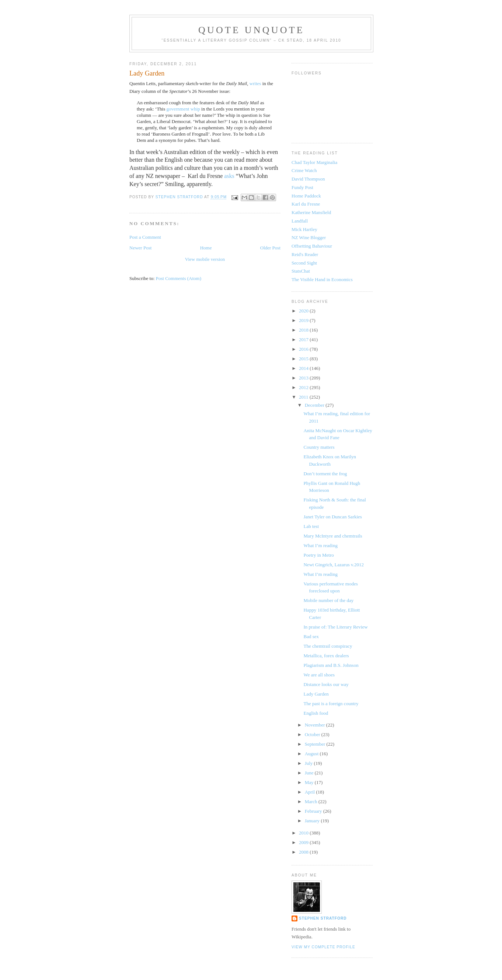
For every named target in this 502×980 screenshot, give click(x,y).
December (315, 405)
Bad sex (311, 636)
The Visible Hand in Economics (322, 279)
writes (255, 83)
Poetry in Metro (318, 555)
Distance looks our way (326, 684)
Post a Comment (145, 237)
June (310, 773)
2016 (304, 349)
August (312, 754)
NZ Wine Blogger (309, 237)
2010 (304, 833)
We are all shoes (319, 675)
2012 (304, 387)
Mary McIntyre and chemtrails (333, 536)
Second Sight (304, 263)
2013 (304, 378)
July (309, 763)
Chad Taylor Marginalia (314, 162)
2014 (304, 368)
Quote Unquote (251, 30)
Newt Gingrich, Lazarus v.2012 (333, 565)
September (316, 744)
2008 (304, 852)
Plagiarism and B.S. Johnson (331, 665)
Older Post (270, 248)
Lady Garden (316, 694)
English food (316, 713)
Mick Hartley (304, 229)
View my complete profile (323, 947)
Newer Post (140, 248)
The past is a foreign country (331, 703)
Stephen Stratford (323, 918)
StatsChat (301, 271)
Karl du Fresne (306, 204)
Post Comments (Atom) (179, 278)
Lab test (311, 526)
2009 (304, 842)
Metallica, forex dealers (326, 656)
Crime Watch (304, 170)
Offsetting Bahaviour (312, 246)
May (310, 782)
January (313, 821)
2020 (304, 311)
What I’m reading (320, 545)
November (316, 725)
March (312, 801)
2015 (304, 359)
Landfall (300, 221)
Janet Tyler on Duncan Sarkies (332, 517)
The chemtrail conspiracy (328, 646)
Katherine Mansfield (311, 212)
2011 (304, 397)
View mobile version (205, 259)
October (313, 734)
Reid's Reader (305, 254)
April (311, 792)
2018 (304, 330)
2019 (304, 320)
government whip (183, 109)
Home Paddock (306, 196)
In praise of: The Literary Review (335, 627)
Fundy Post (302, 187)
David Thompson (308, 179)
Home (206, 248)
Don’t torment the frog (325, 474)
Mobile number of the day (328, 600)
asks (229, 176)
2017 (304, 339)
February (314, 811)
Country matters (319, 447)
